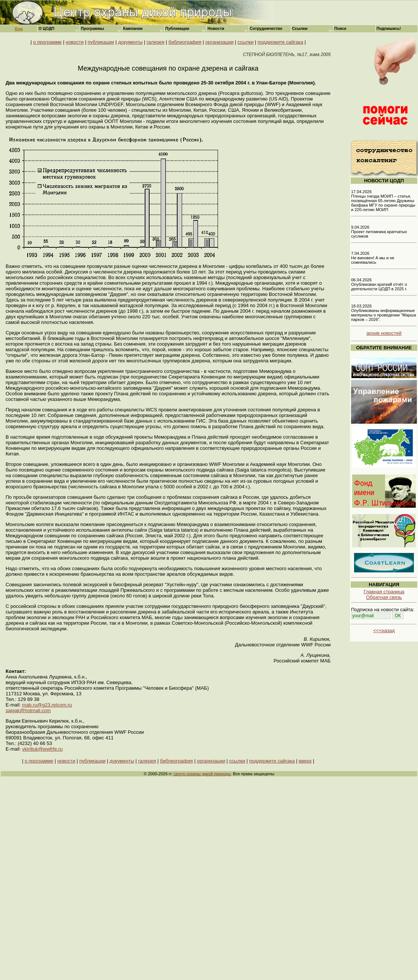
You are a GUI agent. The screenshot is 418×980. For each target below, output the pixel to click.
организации (219, 42)
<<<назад (384, 630)
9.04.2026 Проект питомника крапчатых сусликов (379, 232)
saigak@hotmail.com (28, 710)
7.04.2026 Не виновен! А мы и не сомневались (373, 258)
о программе (47, 42)
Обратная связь (384, 597)
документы (130, 42)
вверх (305, 761)
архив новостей (384, 333)
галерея (156, 42)
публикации (101, 42)
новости (75, 42)
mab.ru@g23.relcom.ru (47, 705)
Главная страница (384, 592)
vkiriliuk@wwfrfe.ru (42, 749)
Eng (19, 29)
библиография (185, 42)
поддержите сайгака (280, 42)
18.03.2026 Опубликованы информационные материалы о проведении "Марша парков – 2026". (384, 313)
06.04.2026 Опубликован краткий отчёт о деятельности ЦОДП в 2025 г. (379, 284)
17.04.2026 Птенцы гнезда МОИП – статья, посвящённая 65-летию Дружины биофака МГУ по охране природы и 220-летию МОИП (383, 201)
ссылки (245, 42)
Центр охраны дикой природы (202, 774)
